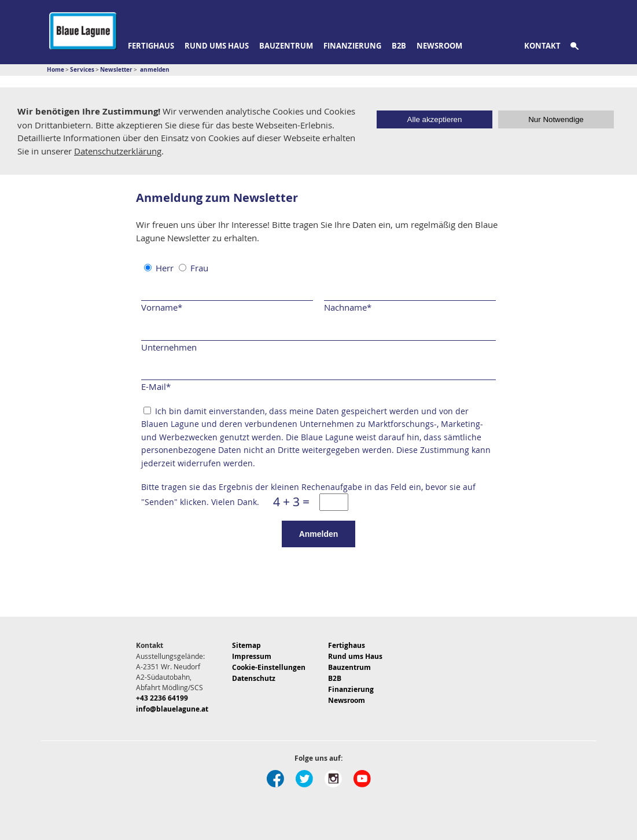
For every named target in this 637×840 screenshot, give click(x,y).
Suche (581, 46)
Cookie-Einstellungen (269, 667)
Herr (165, 268)
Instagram (333, 779)
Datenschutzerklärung (118, 151)
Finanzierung (352, 46)
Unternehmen (169, 347)
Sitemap (246, 645)
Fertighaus (151, 46)
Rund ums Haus (217, 46)
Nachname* (348, 307)
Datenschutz (254, 678)
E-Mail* (156, 386)
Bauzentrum (286, 46)
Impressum (252, 656)
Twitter (304, 779)
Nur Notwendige (556, 119)
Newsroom (439, 46)
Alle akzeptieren (435, 119)
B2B (399, 46)
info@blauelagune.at (172, 709)
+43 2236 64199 (162, 698)
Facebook (275, 779)
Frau (199, 268)
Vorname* (162, 307)
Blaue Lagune (83, 31)
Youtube (362, 779)
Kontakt (542, 46)
